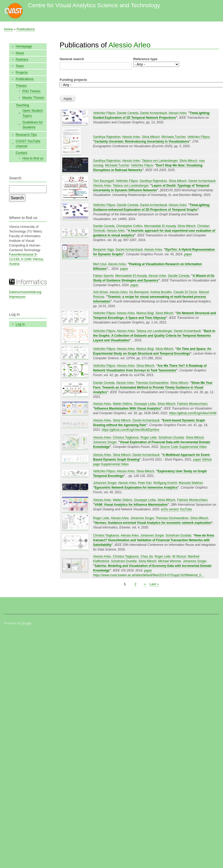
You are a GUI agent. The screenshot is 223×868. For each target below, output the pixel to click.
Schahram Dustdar (171, 437)
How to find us (33, 158)
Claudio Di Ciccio (185, 292)
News (20, 53)
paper (188, 254)
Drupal (27, 623)
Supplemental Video (193, 447)
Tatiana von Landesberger (160, 161)
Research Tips (26, 135)
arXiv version (170, 509)
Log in (20, 324)
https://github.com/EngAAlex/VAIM (193, 413)
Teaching (22, 105)
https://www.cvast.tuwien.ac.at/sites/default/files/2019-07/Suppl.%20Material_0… (149, 575)
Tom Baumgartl (104, 181)
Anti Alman (100, 292)
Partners (22, 59)
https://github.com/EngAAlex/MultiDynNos (130, 430)
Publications (26, 29)
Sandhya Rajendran (107, 137)
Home (8, 29)
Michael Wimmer (170, 561)
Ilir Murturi (179, 556)
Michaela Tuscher (174, 137)
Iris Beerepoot (139, 292)
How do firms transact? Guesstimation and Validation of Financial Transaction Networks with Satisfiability (154, 540)
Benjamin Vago (103, 250)
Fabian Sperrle (103, 276)
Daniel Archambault (154, 113)
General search (72, 59)
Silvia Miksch (151, 137)
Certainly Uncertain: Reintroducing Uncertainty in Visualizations (142, 142)
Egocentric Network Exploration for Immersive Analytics (136, 488)
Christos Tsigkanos (126, 437)
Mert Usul (100, 264)
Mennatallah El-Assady (160, 226)
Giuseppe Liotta (145, 404)
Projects (22, 72)
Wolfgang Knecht (165, 483)
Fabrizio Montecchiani (192, 404)
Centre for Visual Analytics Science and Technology (94, 5)
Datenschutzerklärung (25, 292)
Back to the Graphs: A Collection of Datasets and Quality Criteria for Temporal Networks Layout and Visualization (154, 336)
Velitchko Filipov (104, 113)
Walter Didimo (123, 404)
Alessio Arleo (129, 45)
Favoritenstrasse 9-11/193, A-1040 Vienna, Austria (26, 259)
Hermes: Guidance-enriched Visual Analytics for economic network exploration (153, 523)
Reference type (145, 59)
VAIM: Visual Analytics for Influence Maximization (131, 505)
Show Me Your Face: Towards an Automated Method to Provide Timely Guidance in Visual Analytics (153, 387)
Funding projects (73, 80)
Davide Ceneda (128, 113)
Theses (21, 86)
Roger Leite (149, 437)
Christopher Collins (129, 226)
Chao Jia (147, 556)
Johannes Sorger (105, 442)
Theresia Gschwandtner (152, 383)
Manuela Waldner (191, 483)
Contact (22, 153)
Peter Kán (145, 483)
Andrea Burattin (161, 292)
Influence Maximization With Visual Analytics (128, 408)
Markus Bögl (145, 313)
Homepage (24, 46)
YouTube (186, 509)
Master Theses (33, 98)
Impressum (17, 297)
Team (20, 66)
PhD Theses (31, 91)
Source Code (169, 447)
